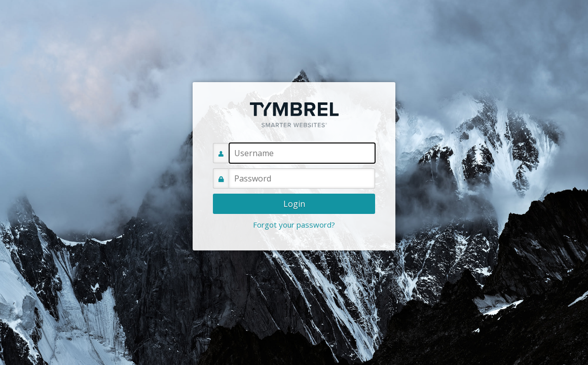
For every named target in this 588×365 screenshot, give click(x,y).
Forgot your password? (294, 225)
